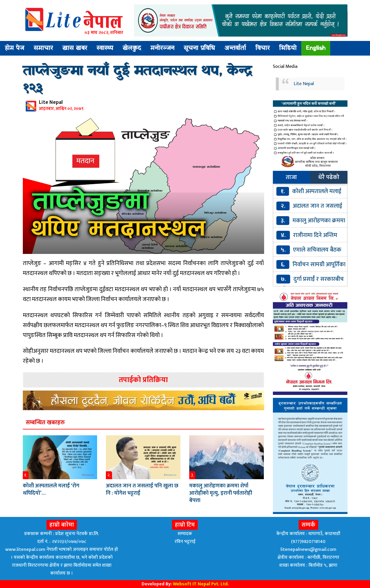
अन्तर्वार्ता (235, 48)
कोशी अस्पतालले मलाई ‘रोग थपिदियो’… (51, 489)
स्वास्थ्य (105, 48)
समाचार (43, 48)
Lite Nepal (304, 84)
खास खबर (75, 48)
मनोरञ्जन (162, 48)
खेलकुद (132, 48)
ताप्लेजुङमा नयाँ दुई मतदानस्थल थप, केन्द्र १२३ (137, 80)
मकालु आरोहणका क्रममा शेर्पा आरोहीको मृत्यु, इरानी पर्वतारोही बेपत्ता (221, 493)
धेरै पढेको (329, 177)
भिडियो (288, 48)
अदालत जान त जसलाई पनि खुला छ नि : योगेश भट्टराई (142, 489)
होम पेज (14, 48)
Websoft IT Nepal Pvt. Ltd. (201, 584)
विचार (263, 48)
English (316, 48)
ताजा (291, 177)
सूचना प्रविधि (199, 48)
